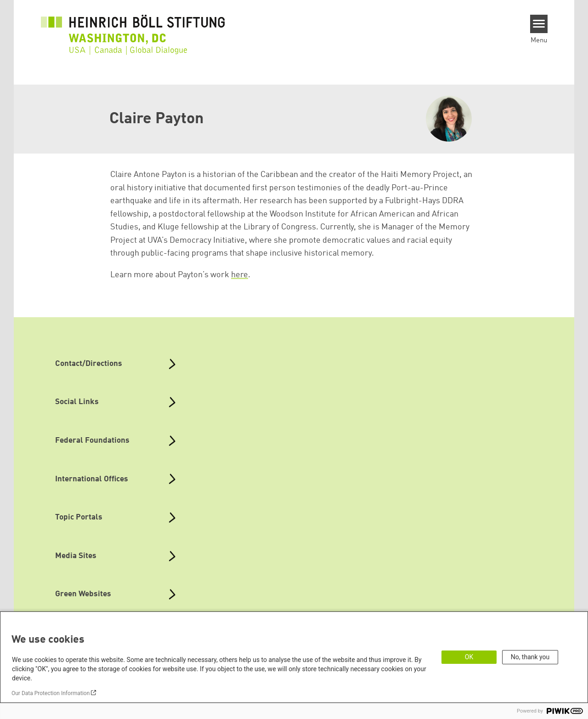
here (240, 275)
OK (469, 657)
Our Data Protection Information (51, 693)
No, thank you (530, 657)
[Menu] (539, 24)
